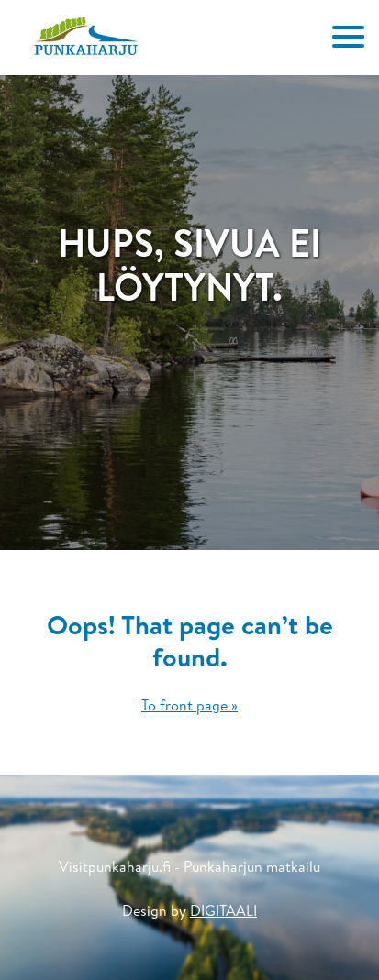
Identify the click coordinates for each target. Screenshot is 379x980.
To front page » (189, 705)
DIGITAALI (223, 910)
